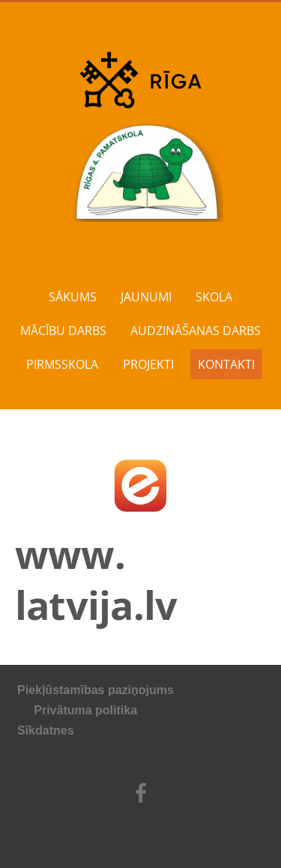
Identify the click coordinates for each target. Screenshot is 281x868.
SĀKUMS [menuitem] (73, 297)
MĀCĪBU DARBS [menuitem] (63, 331)
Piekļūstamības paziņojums (96, 690)
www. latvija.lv (96, 579)
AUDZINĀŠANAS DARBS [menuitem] (196, 331)
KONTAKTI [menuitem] (226, 364)
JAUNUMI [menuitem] (146, 297)
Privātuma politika (127, 710)
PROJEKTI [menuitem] (148, 364)
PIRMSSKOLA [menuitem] (62, 364)
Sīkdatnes (46, 730)
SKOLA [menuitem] (214, 297)
